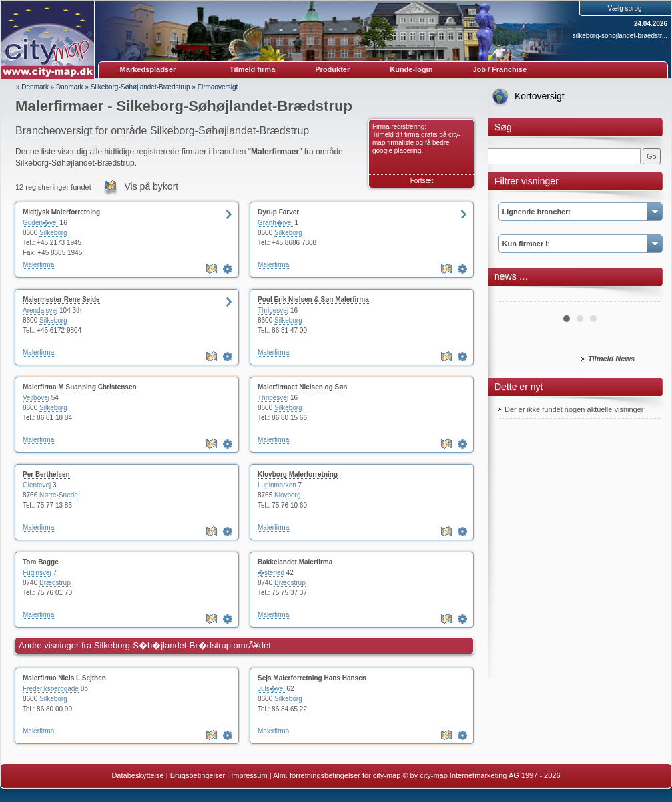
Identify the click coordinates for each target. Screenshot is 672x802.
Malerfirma (38, 265)
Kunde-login (411, 69)
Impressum (249, 775)
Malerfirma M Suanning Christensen (80, 387)
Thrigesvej (273, 310)
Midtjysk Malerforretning (61, 212)
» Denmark (32, 87)
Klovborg (287, 495)
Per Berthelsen (46, 474)
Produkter (332, 69)
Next (644, 296)
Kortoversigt (540, 96)
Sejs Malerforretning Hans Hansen (312, 678)
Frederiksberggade (51, 689)
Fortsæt (422, 181)
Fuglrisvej (37, 573)
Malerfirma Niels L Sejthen (64, 678)
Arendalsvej (40, 310)
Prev (515, 296)
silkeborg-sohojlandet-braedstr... (620, 36)
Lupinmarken (277, 485)
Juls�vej (271, 689)
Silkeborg (53, 233)
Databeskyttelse (137, 775)
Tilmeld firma (252, 69)
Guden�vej (40, 223)
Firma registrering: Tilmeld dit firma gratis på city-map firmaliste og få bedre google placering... (416, 139)
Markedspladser (148, 69)
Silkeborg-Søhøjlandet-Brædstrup (140, 87)
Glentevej (37, 485)
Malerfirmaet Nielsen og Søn (302, 387)
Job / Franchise (499, 69)
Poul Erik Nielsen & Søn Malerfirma (313, 299)
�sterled (271, 573)
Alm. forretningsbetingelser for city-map (337, 775)
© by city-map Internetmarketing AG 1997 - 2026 (481, 775)
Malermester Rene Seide (61, 299)
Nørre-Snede (59, 495)
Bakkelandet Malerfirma (295, 562)
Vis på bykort (152, 186)
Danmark (70, 87)
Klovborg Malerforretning (298, 474)
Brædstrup (55, 583)
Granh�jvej (275, 223)
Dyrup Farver (278, 212)
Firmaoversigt (218, 87)
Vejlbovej (36, 398)
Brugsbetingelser (198, 775)
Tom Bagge (41, 562)
